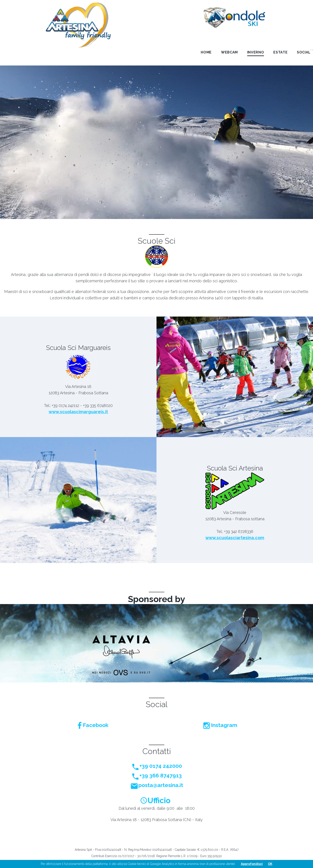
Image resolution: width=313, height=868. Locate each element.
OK (270, 864)
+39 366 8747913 (157, 776)
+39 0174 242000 (157, 766)
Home (206, 52)
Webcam (229, 52)
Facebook (93, 725)
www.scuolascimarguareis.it (78, 412)
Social (304, 52)
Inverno (256, 52)
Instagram (220, 725)
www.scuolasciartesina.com (235, 538)
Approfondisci (252, 864)
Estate (280, 52)
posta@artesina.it (156, 785)
